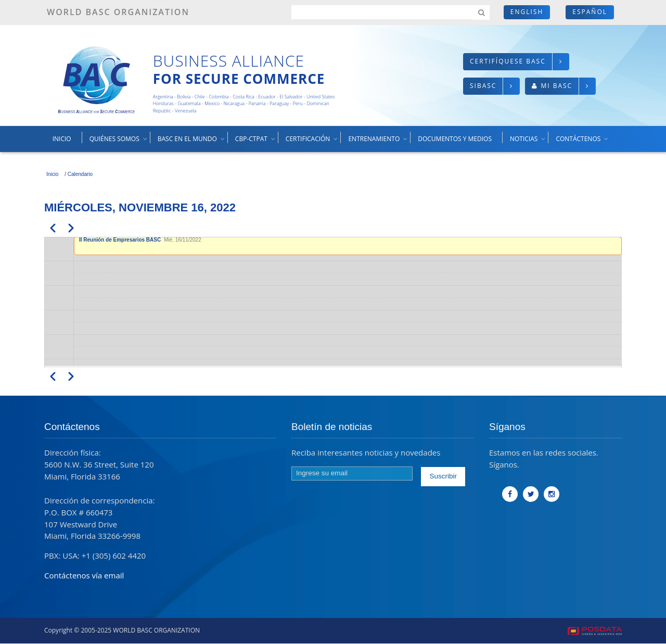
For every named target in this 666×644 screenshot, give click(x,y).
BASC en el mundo (192, 143)
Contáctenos (582, 143)
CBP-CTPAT (256, 143)
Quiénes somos (119, 143)
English (527, 12)
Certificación (312, 143)
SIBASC (483, 86)
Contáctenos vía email (84, 575)
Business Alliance (229, 61)
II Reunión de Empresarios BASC (121, 240)
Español (590, 12)
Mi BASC (556, 86)
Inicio (62, 139)
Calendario (80, 174)
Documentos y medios (455, 139)
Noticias (528, 143)
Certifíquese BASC (508, 61)
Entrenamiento (378, 143)
